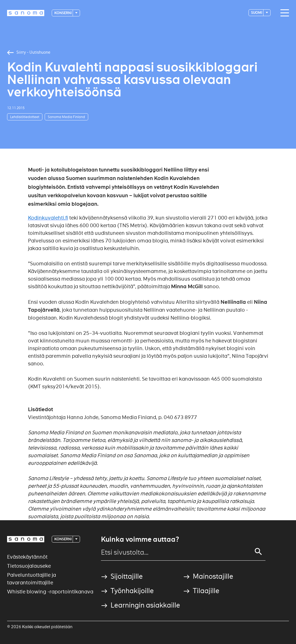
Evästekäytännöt (27, 557)
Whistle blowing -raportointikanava (50, 592)
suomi (257, 13)
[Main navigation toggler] (283, 13)
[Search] (258, 552)
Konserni (63, 13)
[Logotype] (26, 13)
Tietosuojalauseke (29, 566)
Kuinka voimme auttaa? (140, 539)
